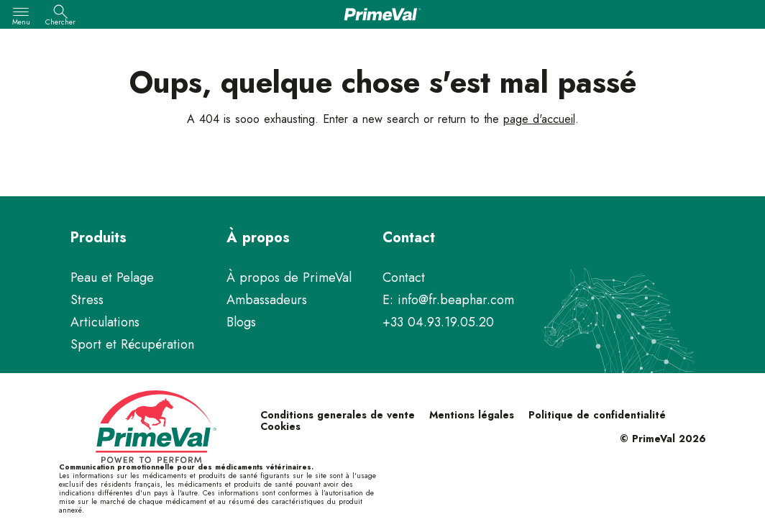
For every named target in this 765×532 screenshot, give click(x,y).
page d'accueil (539, 119)
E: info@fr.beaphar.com (448, 300)
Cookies (280, 426)
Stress (87, 300)
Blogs (241, 322)
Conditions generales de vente (338, 415)
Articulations (105, 322)
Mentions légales (472, 415)
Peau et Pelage (112, 278)
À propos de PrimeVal (289, 278)
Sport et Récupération (132, 344)
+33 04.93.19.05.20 (438, 322)
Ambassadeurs (267, 300)
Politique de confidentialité (597, 415)
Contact (404, 278)
